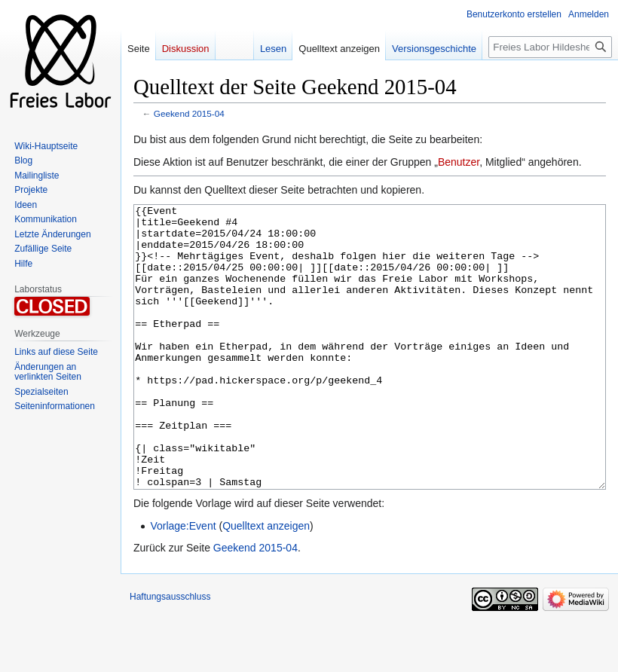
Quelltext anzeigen (266, 582)
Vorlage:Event (183, 582)
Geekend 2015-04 (189, 113)
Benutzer (459, 162)
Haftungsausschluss (170, 653)
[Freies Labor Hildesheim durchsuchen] (550, 47)
